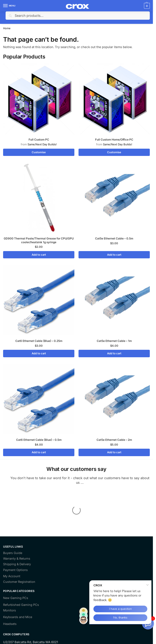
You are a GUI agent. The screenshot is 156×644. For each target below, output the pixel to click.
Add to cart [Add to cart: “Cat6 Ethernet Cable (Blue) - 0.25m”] (39, 353)
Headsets (10, 582)
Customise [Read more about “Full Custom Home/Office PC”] (114, 152)
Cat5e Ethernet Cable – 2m (114, 440)
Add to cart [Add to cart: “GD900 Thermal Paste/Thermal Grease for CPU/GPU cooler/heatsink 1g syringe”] (39, 255)
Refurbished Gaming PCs (21, 563)
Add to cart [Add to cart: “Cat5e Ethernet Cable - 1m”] (114, 353)
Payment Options (15, 529)
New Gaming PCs (16, 556)
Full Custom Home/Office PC (114, 140)
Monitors (10, 569)
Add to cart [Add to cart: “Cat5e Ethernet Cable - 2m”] (114, 452)
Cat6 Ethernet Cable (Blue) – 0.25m (39, 341)
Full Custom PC (39, 140)
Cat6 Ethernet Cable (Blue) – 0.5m (39, 440)
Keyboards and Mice (18, 575)
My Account (12, 535)
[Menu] (9, 6)
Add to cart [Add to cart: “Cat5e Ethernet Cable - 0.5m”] (114, 255)
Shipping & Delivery (17, 523)
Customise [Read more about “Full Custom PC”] (39, 152)
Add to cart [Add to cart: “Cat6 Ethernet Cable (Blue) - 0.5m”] (39, 452)
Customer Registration (19, 540)
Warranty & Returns (17, 517)
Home (7, 28)
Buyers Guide (13, 512)
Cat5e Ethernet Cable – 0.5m (114, 238)
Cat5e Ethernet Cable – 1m (114, 341)
